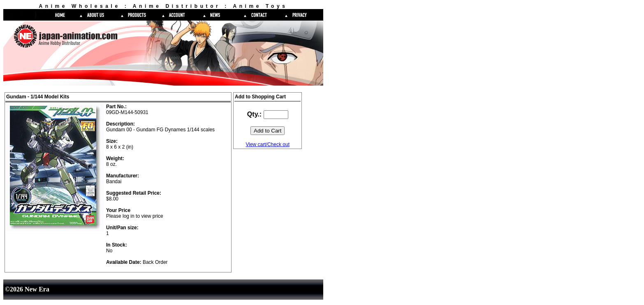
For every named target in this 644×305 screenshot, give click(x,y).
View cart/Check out (268, 144)
